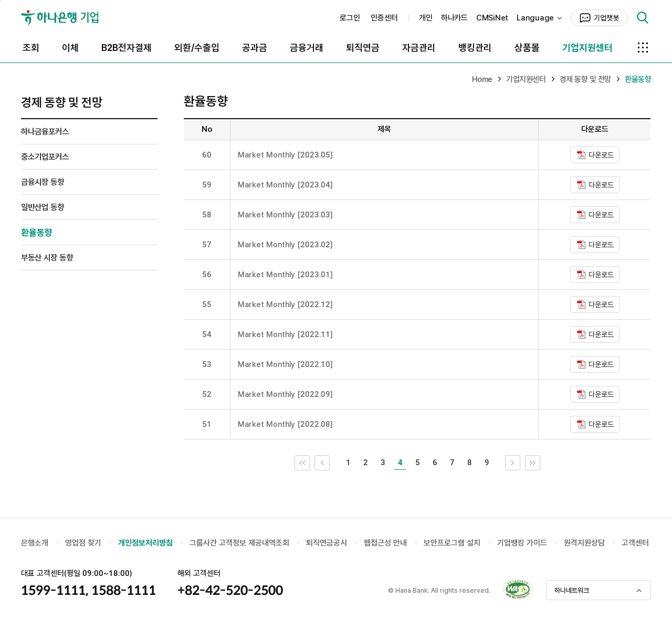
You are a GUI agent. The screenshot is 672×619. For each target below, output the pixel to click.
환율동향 (37, 233)
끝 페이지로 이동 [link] (540, 463)
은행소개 (35, 543)
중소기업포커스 (45, 157)
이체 (70, 48)
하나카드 (454, 18)
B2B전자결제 (127, 48)
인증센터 (384, 18)
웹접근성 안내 (385, 543)
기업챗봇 (606, 18)
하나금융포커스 (45, 132)
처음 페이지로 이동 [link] (309, 463)
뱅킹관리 (475, 48)
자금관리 (419, 48)
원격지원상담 (584, 543)
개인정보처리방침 (145, 543)
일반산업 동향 (43, 207)
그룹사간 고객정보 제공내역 (233, 543)
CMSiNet (492, 18)
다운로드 (601, 155)
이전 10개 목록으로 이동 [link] (329, 463)
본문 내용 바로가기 (0, 0)
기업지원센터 (587, 48)
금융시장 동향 (43, 182)
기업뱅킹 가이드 (522, 543)
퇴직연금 (363, 48)
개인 (426, 18)
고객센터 (635, 543)
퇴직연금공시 (327, 543)
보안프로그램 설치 (452, 543)
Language (535, 18)
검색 (643, 18)
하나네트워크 (572, 590)
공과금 (255, 48)
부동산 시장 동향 (47, 258)
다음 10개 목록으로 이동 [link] (520, 463)
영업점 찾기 (83, 543)
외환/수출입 (197, 48)
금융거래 (307, 48)
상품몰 (527, 48)
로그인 (350, 18)
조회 (31, 48)
